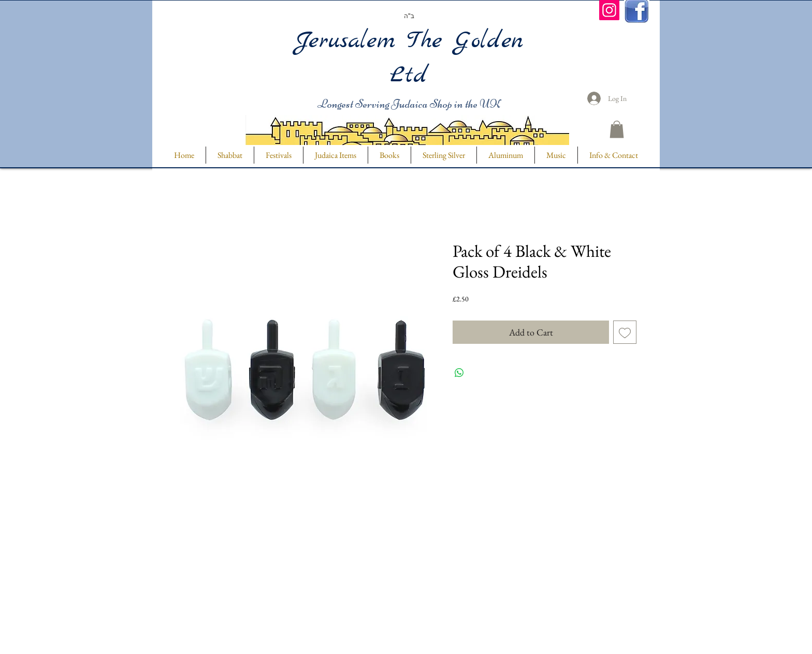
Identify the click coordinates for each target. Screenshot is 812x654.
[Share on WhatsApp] (459, 373)
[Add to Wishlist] (625, 332)
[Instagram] (609, 10)
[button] (617, 129)
